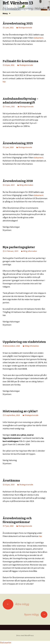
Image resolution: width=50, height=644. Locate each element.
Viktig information (26, 185)
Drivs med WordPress (25, 635)
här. (4, 82)
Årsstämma (11, 481)
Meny (5, 13)
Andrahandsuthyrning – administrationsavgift (20, 101)
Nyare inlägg (36, 614)
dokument (39, 38)
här (40, 536)
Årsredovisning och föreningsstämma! (17, 520)
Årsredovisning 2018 (18, 181)
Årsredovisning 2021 (18, 23)
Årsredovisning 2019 (18, 143)
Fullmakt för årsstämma (20, 61)
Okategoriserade (25, 27)
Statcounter (6, 642)
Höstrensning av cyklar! (20, 411)
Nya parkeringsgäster (19, 247)
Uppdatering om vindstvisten (24, 342)
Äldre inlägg (16, 604)
